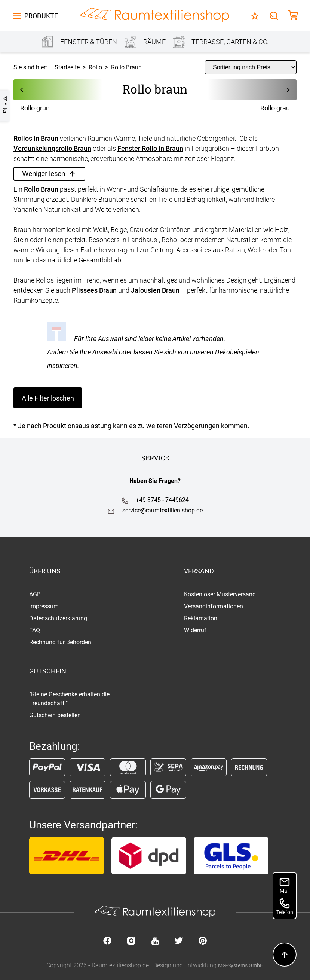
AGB (35, 594)
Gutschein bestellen (55, 715)
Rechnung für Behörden (60, 642)
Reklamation (201, 618)
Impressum (44, 606)
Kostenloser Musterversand (220, 594)
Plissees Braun (94, 290)
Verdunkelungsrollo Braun (52, 148)
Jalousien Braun (155, 290)
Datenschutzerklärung (58, 618)
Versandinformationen (214, 606)
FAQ (35, 630)
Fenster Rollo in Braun (150, 148)
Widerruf (195, 630)
